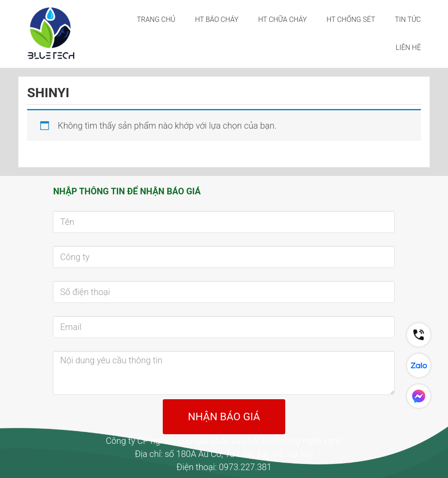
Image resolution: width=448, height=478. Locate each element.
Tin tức (408, 19)
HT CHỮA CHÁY (282, 19)
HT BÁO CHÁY (217, 19)
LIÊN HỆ (408, 47)
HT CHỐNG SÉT (351, 19)
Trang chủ (156, 19)
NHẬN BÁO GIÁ (224, 417)
